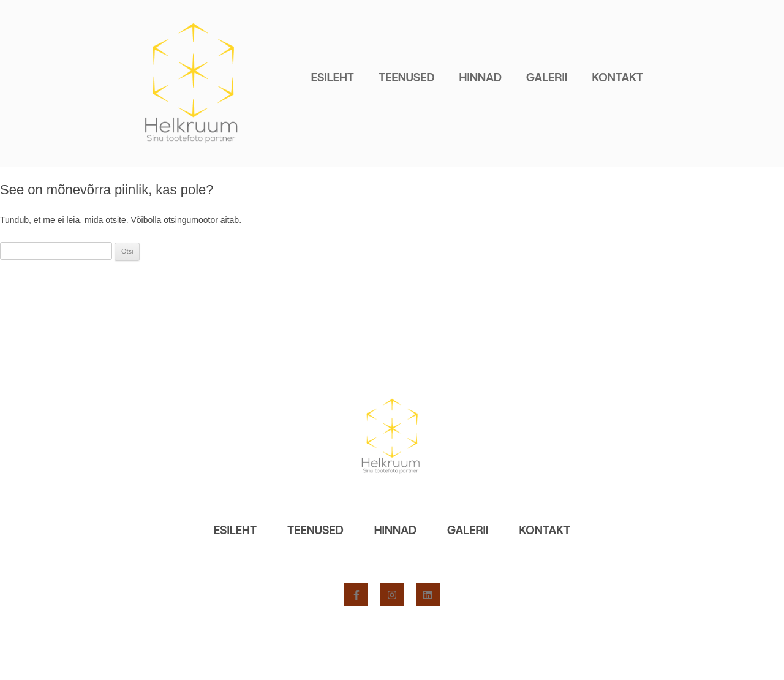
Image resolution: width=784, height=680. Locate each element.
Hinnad (481, 77)
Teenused (407, 77)
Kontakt (617, 77)
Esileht (333, 77)
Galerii (547, 77)
